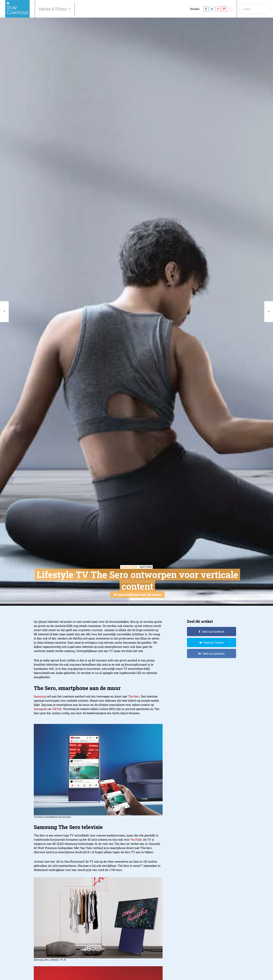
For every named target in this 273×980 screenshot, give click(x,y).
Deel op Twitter (214, 643)
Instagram (41, 709)
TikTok (57, 709)
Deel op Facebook (213, 632)
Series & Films (53, 9)
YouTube (136, 840)
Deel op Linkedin (214, 653)
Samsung (40, 696)
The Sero (134, 696)
